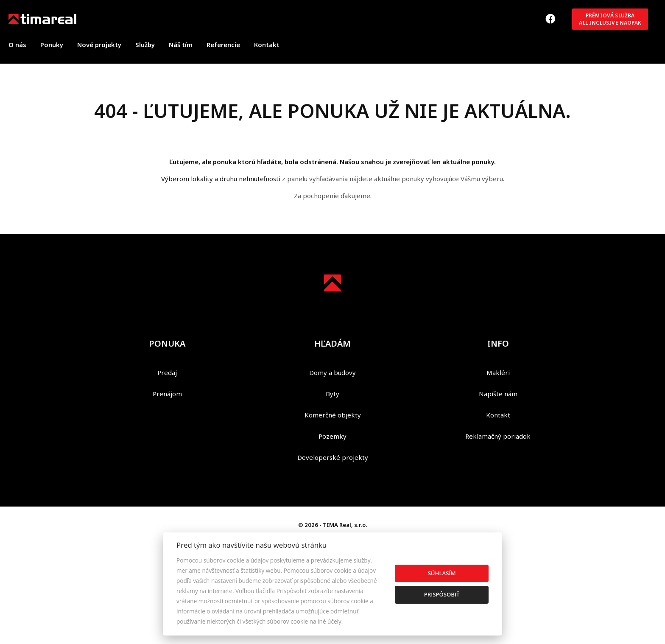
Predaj (167, 372)
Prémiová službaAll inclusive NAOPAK (610, 19)
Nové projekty (99, 45)
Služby (145, 45)
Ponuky (52, 45)
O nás (17, 45)
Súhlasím (442, 573)
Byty (332, 394)
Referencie (223, 45)
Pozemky (332, 436)
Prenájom (167, 394)
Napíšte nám (498, 394)
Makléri (498, 372)
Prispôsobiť (442, 594)
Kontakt (267, 45)
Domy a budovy (332, 372)
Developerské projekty (333, 457)
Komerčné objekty (333, 415)
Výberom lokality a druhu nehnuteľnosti (221, 179)
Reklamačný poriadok (498, 436)
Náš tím (181, 45)
